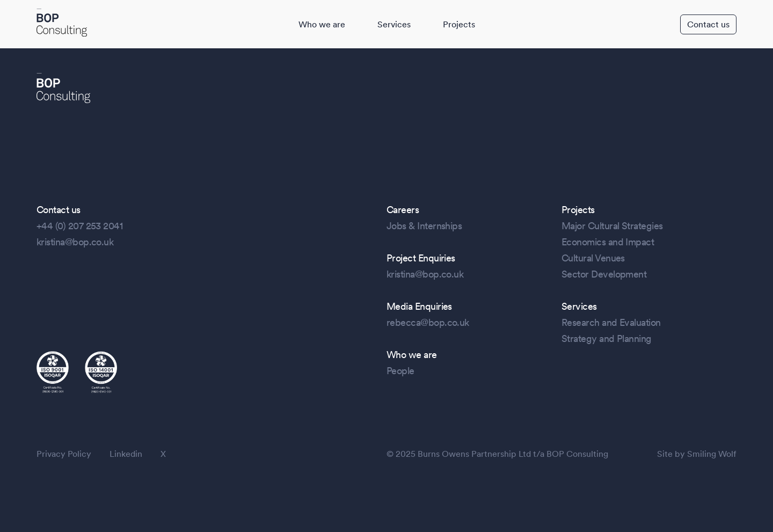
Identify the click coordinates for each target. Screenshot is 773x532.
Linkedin (126, 454)
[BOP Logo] (62, 24)
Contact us (708, 24)
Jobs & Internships (424, 226)
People (400, 371)
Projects (459, 24)
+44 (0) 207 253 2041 (79, 226)
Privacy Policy (64, 454)
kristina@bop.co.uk (75, 242)
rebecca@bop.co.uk (428, 322)
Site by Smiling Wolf (697, 454)
